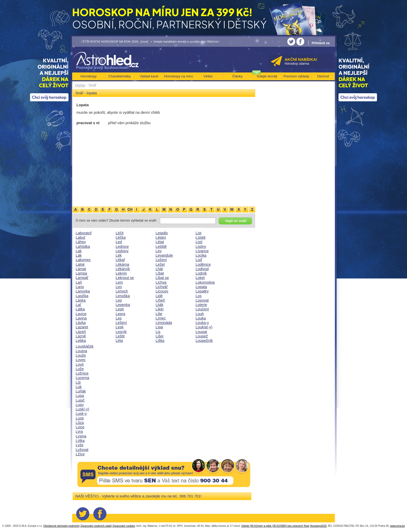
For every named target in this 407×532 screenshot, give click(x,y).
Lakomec (83, 260)
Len (119, 287)
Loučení (202, 309)
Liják (160, 305)
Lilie (159, 314)
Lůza (80, 423)
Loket (200, 278)
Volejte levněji (267, 76)
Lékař (120, 260)
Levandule (164, 255)
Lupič (80, 400)
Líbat (160, 273)
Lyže (80, 445)
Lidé (159, 296)
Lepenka (123, 305)
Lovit (80, 364)
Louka (201, 318)
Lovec (81, 360)
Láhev (81, 242)
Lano (80, 287)
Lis (158, 332)
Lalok (80, 264)
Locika (201, 255)
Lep (119, 300)
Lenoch (122, 291)
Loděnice (203, 264)
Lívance (202, 251)
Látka (80, 309)
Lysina (81, 436)
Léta (119, 341)
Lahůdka (83, 247)
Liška (160, 341)
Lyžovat (82, 450)
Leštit (120, 336)
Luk (79, 387)
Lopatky (202, 291)
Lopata (201, 287)
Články (238, 76)
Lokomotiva (205, 282)
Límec (161, 318)
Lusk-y (81, 414)
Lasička (82, 296)
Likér (160, 309)
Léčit (120, 233)
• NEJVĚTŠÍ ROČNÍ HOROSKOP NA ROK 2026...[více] (110, 41)
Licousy (162, 291)
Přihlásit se (321, 43)
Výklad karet (149, 76)
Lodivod (202, 269)
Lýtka (80, 441)
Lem (119, 282)
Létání (161, 237)
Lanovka (83, 291)
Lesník (121, 332)
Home (80, 85)
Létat (160, 242)
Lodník (201, 273)
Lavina (81, 318)
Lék (119, 255)
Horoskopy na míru (179, 76)
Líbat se (162, 278)
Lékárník (123, 269)
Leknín (121, 273)
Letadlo (162, 233)
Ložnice (82, 373)
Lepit (120, 309)
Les (119, 318)
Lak (79, 251)
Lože (80, 369)
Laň (79, 282)
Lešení (121, 323)
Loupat (201, 332)
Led (119, 242)
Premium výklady (296, 76)
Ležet (160, 264)
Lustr (80, 418)
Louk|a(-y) (204, 327)
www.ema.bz (398, 526)
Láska (81, 300)
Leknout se (125, 278)
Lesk (120, 327)
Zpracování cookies (124, 526)
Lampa (82, 273)
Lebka (81, 341)
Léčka (121, 237)
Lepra (121, 314)
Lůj (78, 382)
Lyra (79, 431)
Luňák (81, 391)
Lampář (82, 278)
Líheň (160, 300)
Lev (159, 251)
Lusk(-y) (83, 409)
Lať (79, 305)
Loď (199, 260)
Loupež (202, 336)
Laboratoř (84, 233)
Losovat (202, 300)
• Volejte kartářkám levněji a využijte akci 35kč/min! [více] (189, 41)
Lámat (81, 269)
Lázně (81, 336)
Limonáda (164, 323)
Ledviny (122, 251)
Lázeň (81, 332)
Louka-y (202, 323)
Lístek (201, 237)
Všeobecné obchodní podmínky (62, 526)
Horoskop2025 (318, 526)
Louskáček (85, 346)
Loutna (82, 351)
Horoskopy (89, 76)
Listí (199, 242)
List (199, 233)
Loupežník (204, 341)
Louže (81, 355)
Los (199, 296)
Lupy (80, 405)
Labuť (81, 237)
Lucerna (83, 378)
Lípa (159, 327)
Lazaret (82, 327)
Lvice (80, 427)
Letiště (161, 247)
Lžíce (80, 454)
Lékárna (123, 264)
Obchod (323, 76)
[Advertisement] (164, 167)
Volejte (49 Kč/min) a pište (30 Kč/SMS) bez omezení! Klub (275, 526)
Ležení (161, 260)
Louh (200, 314)
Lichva (161, 282)
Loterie (201, 305)
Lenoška (123, 296)
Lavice (81, 314)
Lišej (160, 336)
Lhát (159, 269)
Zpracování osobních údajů (96, 526)
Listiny (201, 247)
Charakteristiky (120, 76)
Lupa (80, 396)
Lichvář (162, 287)
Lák (79, 255)
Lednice (122, 247)
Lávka (81, 323)
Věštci (208, 76)
